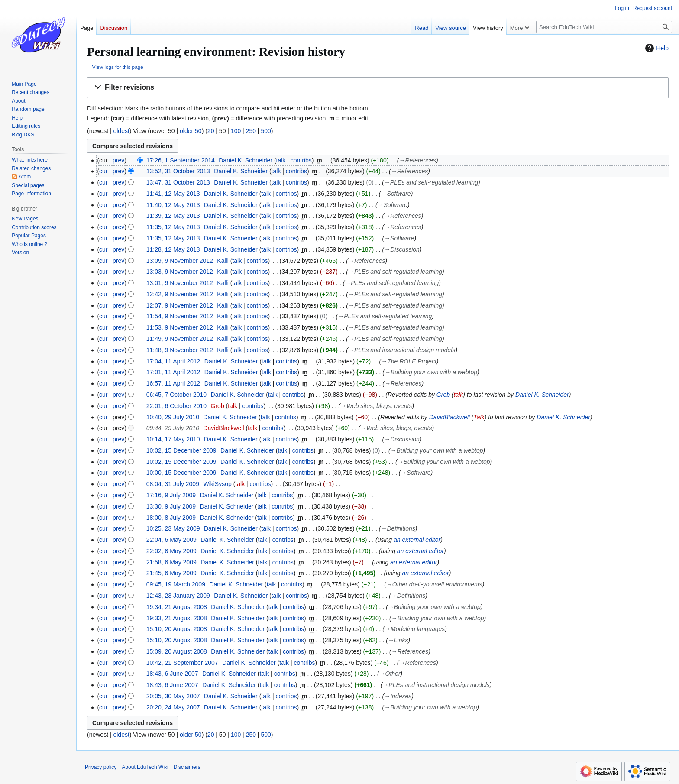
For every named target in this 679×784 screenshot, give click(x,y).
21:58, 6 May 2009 (171, 562)
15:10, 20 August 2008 (177, 629)
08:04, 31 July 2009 (173, 484)
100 (236, 131)
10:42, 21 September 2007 (182, 663)
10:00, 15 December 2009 (181, 473)
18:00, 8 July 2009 (171, 518)
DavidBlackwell (449, 417)
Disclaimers (187, 767)
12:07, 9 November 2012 (180, 305)
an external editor (417, 540)
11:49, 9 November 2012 (180, 339)
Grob (443, 395)
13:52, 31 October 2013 (178, 171)
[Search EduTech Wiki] (604, 27)
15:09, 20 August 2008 (177, 651)
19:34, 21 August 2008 (177, 607)
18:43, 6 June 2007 (172, 674)
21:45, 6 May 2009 (171, 573)
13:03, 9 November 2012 (180, 272)
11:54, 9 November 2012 (180, 316)
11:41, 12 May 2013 (173, 194)
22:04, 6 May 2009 (171, 540)
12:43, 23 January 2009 (178, 596)
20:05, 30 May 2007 (173, 696)
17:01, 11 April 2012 (173, 372)
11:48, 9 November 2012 (180, 350)
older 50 (191, 131)
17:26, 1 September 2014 (181, 160)
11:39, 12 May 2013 (173, 216)
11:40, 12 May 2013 (173, 205)
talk (281, 160)
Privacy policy (101, 767)
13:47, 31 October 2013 (178, 182)
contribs (301, 160)
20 (211, 131)
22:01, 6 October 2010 (176, 406)
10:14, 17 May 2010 (173, 439)
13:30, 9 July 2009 (171, 506)
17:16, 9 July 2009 (171, 495)
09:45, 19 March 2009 (176, 584)
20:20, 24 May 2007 (173, 707)
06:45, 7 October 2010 (176, 395)
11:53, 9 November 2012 (180, 327)
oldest (121, 131)
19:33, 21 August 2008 (177, 618)
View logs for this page (118, 67)
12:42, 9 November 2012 (180, 294)
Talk (479, 417)
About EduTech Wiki (145, 767)
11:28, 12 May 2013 (173, 249)
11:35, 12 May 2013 (173, 227)
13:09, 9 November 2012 (180, 261)
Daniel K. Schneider (542, 395)
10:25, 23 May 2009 (173, 528)
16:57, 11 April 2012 (173, 383)
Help (656, 48)
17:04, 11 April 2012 (173, 361)
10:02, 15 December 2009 (181, 450)
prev (118, 160)
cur (103, 171)
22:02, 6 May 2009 (171, 551)
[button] (378, 88)
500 (266, 131)
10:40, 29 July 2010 (173, 417)
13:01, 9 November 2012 (180, 283)
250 (251, 131)
